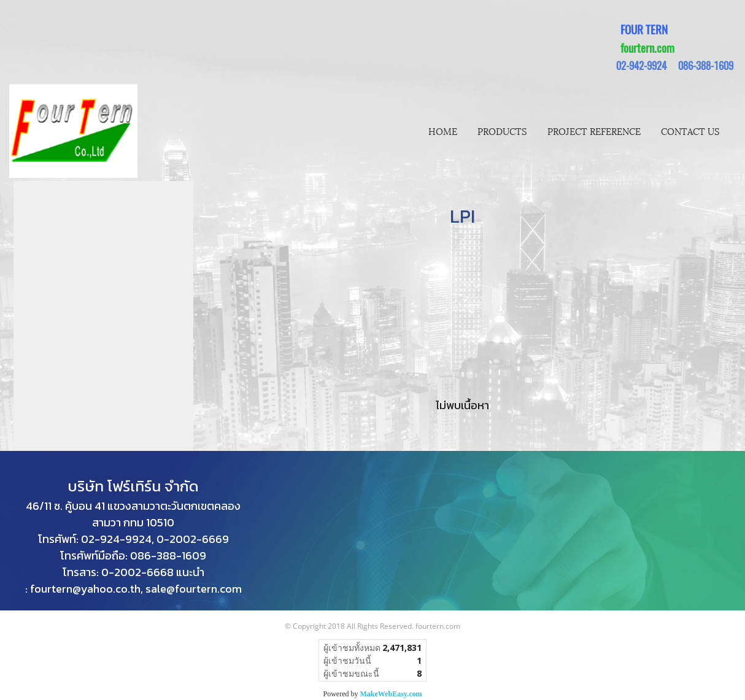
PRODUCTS (502, 131)
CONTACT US (690, 131)
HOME (443, 131)
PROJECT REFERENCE (594, 131)
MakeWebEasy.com (391, 694)
